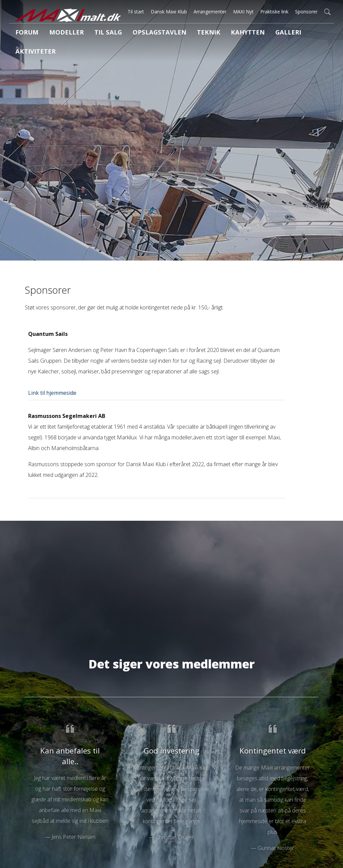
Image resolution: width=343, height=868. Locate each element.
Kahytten (214, 33)
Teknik (179, 33)
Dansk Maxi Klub (169, 12)
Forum (24, 33)
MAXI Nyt (243, 12)
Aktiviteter (286, 33)
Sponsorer (306, 12)
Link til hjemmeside (52, 393)
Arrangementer (210, 12)
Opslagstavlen (138, 33)
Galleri (249, 33)
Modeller (58, 33)
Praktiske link (274, 12)
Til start (136, 12)
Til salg (94, 33)
